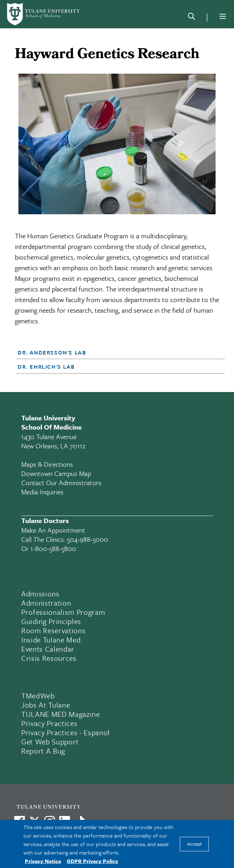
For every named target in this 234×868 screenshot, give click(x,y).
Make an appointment (53, 530)
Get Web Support (50, 742)
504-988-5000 (88, 539)
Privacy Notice (43, 861)
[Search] (191, 18)
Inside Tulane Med (51, 640)
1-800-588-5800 (53, 548)
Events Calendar (48, 649)
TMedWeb (38, 696)
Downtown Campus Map (56, 473)
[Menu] (223, 16)
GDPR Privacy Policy (92, 861)
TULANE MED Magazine (61, 714)
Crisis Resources (49, 658)
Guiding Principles (51, 621)
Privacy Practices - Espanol (66, 732)
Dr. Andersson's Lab (52, 352)
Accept (194, 844)
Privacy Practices (49, 723)
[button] (112, 352)
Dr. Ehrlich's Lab (46, 367)
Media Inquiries (42, 492)
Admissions (40, 594)
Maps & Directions (47, 464)
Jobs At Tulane (46, 705)
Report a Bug (43, 751)
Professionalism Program (63, 612)
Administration (46, 603)
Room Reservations (53, 630)
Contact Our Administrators (61, 483)
